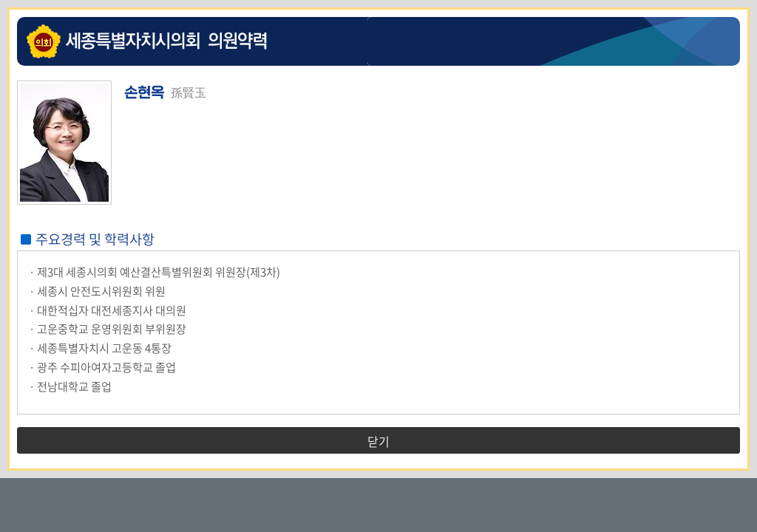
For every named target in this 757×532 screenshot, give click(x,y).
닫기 (378, 441)
